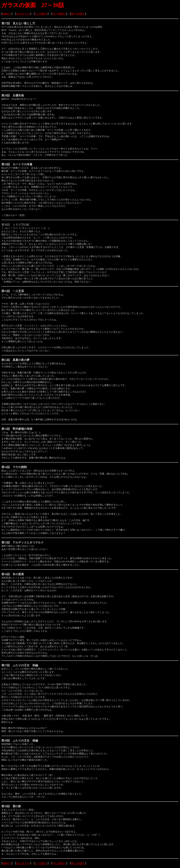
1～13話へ (41, 14)
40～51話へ (78, 14)
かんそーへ (23, 14)
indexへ (7, 14)
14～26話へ (59, 14)
